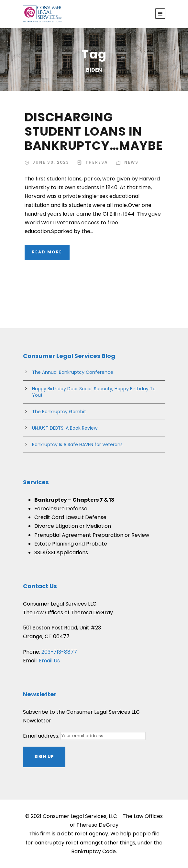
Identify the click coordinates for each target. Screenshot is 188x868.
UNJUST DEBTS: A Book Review (65, 428)
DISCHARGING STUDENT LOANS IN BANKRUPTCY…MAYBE (94, 132)
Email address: (42, 736)
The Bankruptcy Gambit (59, 412)
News (131, 162)
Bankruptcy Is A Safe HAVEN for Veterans (77, 444)
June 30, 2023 (51, 162)
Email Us (49, 661)
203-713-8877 (59, 652)
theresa (97, 162)
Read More (47, 252)
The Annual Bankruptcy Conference (73, 372)
